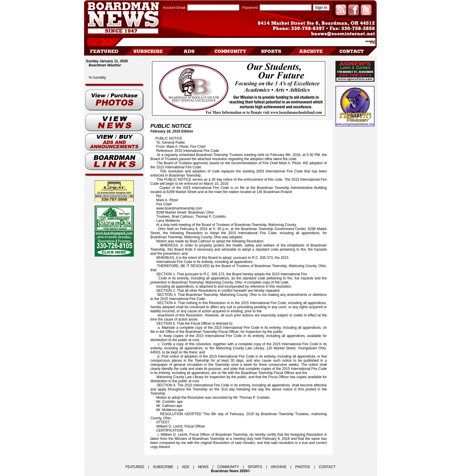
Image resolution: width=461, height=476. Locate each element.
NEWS (203, 467)
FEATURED (135, 467)
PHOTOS (303, 467)
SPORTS (255, 467)
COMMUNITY (228, 467)
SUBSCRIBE (163, 467)
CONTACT (327, 467)
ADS (186, 467)
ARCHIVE (279, 467)
